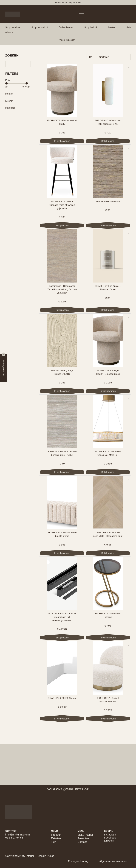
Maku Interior (85, 835)
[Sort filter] (113, 57)
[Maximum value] (27, 87)
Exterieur (56, 838)
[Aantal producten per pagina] (90, 57)
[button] (13, 27)
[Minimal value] (17, 83)
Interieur (56, 835)
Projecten (83, 838)
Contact (82, 842)
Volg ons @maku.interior (68, 789)
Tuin (54, 842)
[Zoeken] (18, 64)
